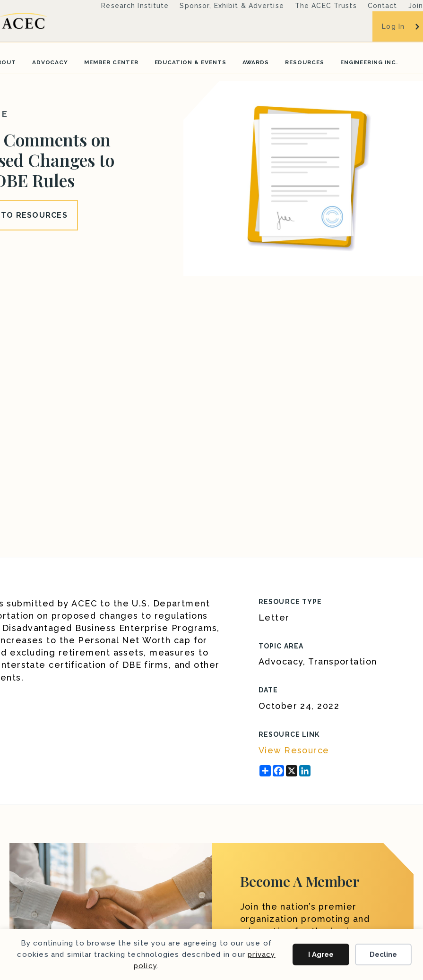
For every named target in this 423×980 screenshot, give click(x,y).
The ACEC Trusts (326, 6)
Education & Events (190, 62)
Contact (383, 6)
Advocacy (50, 62)
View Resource (294, 750)
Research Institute (135, 6)
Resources (305, 62)
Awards (256, 62)
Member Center (111, 62)
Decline (383, 954)
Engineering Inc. (369, 62)
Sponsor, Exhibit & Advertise (232, 6)
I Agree (321, 954)
